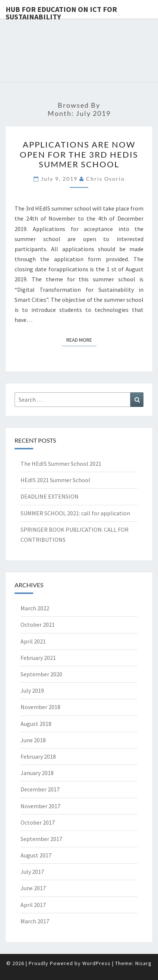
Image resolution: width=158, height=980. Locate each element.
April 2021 (33, 641)
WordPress (97, 963)
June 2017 (33, 888)
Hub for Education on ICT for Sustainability (61, 12)
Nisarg (143, 963)
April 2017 (33, 905)
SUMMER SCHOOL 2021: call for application (75, 513)
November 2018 (40, 707)
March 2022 (35, 608)
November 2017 (40, 806)
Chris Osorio (105, 179)
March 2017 (35, 921)
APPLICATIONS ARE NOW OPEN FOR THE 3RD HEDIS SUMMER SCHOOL (79, 154)
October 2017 (38, 822)
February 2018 (38, 756)
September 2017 (41, 839)
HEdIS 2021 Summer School (55, 480)
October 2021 (38, 625)
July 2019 (32, 690)
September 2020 (41, 674)
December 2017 (40, 789)
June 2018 (33, 740)
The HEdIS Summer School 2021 (61, 464)
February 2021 (38, 658)
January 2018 (37, 773)
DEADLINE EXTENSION (50, 496)
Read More (81, 339)
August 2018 (36, 724)
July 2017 (32, 872)
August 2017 (36, 855)
